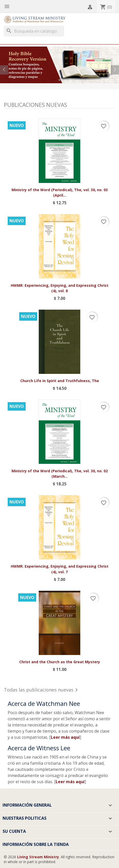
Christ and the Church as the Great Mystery (60, 662)
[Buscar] (34, 31)
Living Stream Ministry (38, 857)
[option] (60, 65)
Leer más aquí (65, 737)
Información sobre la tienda (36, 844)
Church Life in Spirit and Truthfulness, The (60, 381)
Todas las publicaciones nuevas (42, 690)
